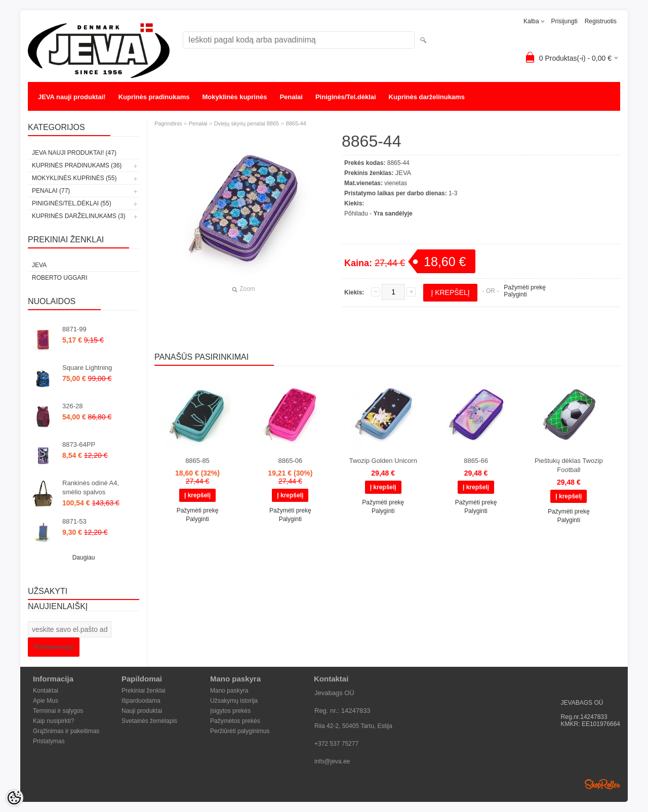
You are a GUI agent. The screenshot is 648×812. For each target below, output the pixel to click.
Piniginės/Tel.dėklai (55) (72, 203)
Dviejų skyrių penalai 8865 (247, 123)
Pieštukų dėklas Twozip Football (569, 465)
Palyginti (515, 294)
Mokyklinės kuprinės (235, 97)
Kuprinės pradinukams (154, 97)
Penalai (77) (51, 191)
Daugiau (84, 558)
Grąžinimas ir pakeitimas (66, 731)
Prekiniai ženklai (144, 691)
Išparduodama (141, 701)
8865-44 (296, 123)
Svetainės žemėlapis (149, 721)
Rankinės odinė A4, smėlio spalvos (91, 487)
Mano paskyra (229, 691)
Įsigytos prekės (230, 711)
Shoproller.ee (602, 784)
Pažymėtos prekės (235, 721)
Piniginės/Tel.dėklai (346, 97)
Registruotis (601, 21)
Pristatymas (49, 741)
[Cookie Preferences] (14, 798)
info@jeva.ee (332, 761)
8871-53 (74, 521)
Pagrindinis (168, 123)
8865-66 (476, 461)
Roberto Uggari (60, 278)
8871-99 (74, 329)
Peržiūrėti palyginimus (240, 731)
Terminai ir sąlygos (58, 711)
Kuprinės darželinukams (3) (79, 216)
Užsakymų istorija (234, 701)
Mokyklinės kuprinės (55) (74, 178)
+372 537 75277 (336, 744)
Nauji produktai (142, 711)
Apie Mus (46, 701)
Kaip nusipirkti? (53, 721)
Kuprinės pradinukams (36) (77, 165)
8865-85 (197, 461)
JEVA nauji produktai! (72, 97)
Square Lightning (87, 368)
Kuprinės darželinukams (427, 97)
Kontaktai (46, 691)
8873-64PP (79, 444)
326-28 (72, 406)
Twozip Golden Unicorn (383, 461)
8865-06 (290, 461)
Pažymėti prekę (525, 287)
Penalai (291, 97)
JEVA (39, 265)
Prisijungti (564, 21)
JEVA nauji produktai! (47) (74, 153)
